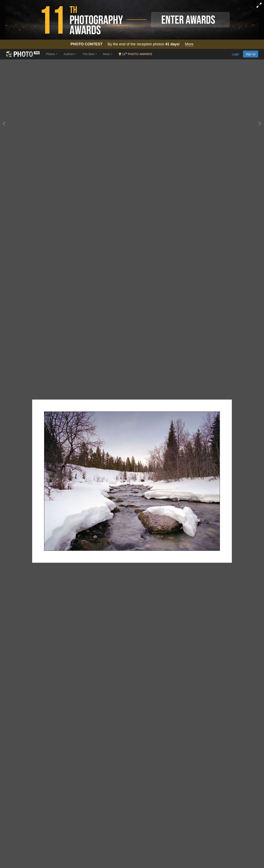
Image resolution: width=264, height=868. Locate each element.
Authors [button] (70, 54)
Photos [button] (52, 54)
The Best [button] (90, 54)
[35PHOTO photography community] (22, 54)
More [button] (108, 54)
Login (235, 54)
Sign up (251, 54)
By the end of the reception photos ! (132, 44)
